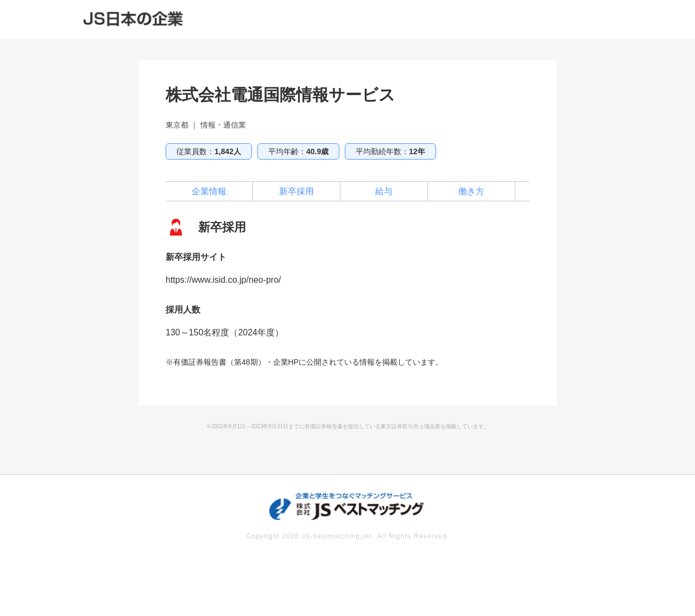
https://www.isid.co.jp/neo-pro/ (223, 280)
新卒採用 (296, 191)
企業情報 (209, 191)
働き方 (471, 191)
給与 (384, 191)
